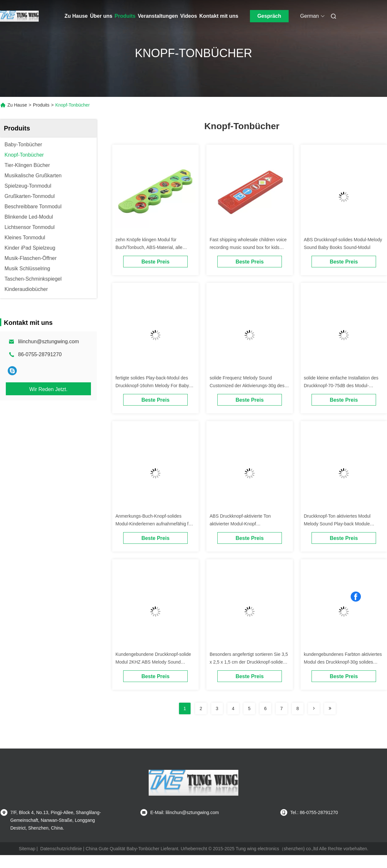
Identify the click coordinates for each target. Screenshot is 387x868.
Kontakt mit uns (219, 16)
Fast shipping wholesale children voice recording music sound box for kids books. (248, 247)
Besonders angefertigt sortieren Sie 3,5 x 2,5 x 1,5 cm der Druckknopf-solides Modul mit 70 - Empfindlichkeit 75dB (249, 662)
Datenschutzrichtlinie (61, 849)
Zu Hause (76, 16)
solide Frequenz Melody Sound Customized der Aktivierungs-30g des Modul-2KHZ (247, 386)
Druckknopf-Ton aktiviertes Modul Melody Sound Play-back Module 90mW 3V (337, 524)
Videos (189, 16)
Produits (125, 16)
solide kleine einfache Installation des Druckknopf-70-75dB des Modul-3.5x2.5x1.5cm (341, 386)
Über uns (101, 16)
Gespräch (269, 16)
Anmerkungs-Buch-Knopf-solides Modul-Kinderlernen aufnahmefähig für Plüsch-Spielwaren (154, 524)
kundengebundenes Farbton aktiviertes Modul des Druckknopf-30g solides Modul (343, 662)
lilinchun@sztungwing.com (49, 341)
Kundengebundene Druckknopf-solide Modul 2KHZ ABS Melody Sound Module (153, 662)
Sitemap (27, 849)
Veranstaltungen (158, 16)
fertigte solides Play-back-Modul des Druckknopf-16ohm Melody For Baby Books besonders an (152, 386)
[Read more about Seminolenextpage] (314, 708)
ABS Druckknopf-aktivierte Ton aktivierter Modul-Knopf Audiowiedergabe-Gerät (240, 524)
